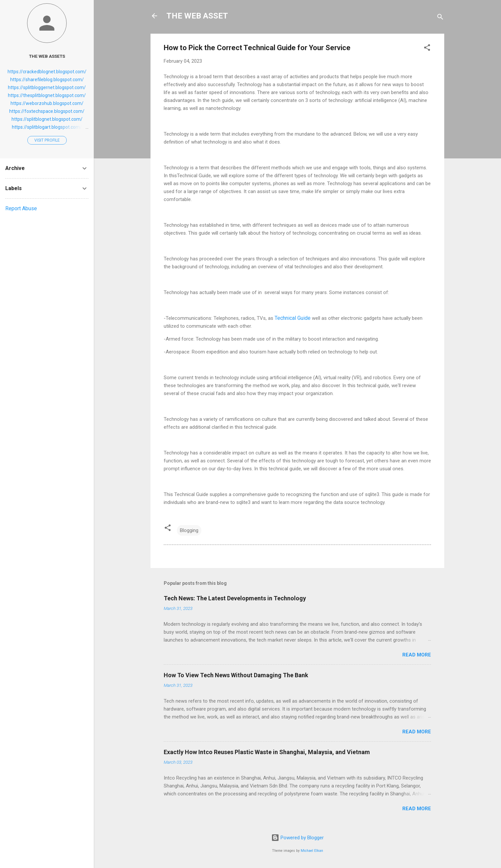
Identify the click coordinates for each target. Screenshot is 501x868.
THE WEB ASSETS (47, 56)
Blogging (189, 530)
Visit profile (47, 140)
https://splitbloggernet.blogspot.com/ (47, 87)
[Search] (440, 18)
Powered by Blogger (298, 838)
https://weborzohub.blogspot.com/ (47, 103)
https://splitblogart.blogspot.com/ (47, 127)
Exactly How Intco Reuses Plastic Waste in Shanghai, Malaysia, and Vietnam (267, 752)
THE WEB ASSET (197, 16)
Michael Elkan (312, 851)
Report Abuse (21, 208)
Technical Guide (293, 318)
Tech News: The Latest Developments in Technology (235, 598)
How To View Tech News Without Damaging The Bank (236, 675)
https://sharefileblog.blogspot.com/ (47, 80)
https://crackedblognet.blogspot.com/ (47, 72)
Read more (417, 655)
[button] (427, 49)
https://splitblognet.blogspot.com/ (47, 119)
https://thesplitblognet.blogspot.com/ (47, 95)
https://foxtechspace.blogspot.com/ (47, 111)
